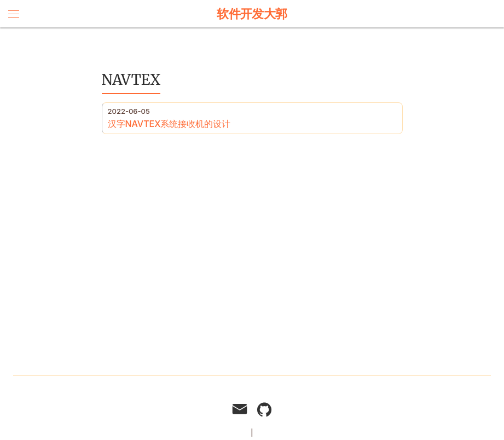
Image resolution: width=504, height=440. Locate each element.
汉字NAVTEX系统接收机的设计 (169, 124)
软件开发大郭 (252, 14)
